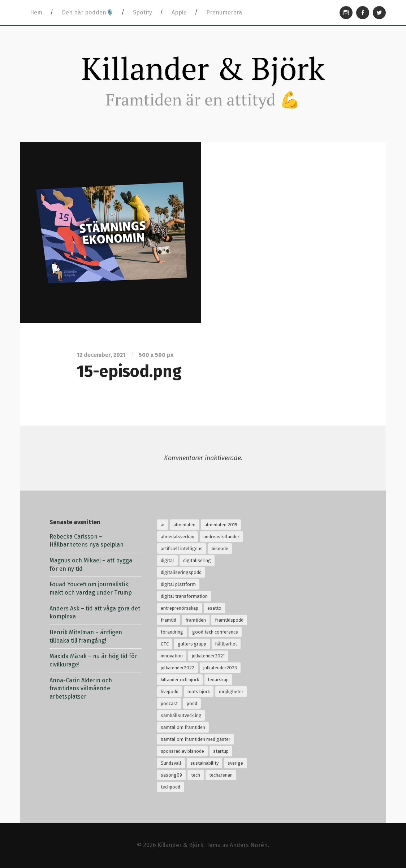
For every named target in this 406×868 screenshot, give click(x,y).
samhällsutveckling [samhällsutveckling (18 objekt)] (181, 715)
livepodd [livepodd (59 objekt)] (170, 692)
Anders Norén (249, 845)
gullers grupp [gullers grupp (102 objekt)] (192, 644)
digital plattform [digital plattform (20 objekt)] (178, 584)
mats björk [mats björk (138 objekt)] (199, 692)
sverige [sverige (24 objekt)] (235, 763)
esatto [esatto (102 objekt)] (214, 608)
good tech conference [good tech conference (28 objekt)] (215, 632)
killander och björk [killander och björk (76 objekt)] (180, 680)
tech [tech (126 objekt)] (196, 775)
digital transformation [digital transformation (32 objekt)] (184, 596)
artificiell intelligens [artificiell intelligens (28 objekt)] (182, 549)
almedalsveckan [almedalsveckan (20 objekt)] (178, 537)
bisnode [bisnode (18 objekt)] (220, 549)
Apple (179, 12)
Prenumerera (224, 12)
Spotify (142, 12)
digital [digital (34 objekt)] (167, 560)
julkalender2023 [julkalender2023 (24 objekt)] (220, 668)
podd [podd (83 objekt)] (192, 703)
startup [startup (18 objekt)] (221, 751)
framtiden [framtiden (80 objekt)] (196, 620)
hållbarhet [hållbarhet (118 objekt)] (226, 644)
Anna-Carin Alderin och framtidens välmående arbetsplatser (81, 688)
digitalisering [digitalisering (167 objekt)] (197, 560)
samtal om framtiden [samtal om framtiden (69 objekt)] (183, 727)
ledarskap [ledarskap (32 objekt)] (218, 680)
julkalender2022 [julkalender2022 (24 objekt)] (178, 668)
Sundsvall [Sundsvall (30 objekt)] (171, 763)
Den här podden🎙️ (88, 12)
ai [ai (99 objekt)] (163, 525)
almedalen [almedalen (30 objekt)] (184, 525)
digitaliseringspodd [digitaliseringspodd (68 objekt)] (181, 572)
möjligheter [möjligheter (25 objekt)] (231, 692)
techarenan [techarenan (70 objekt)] (221, 775)
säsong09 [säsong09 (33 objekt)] (171, 775)
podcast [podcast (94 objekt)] (169, 703)
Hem (36, 12)
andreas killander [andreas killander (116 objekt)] (221, 537)
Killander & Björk (203, 68)
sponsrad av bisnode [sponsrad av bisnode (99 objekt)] (182, 751)
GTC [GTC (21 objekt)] (165, 644)
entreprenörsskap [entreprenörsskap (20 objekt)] (180, 608)
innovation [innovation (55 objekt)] (172, 656)
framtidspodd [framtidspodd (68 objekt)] (229, 620)
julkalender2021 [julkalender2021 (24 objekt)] (208, 656)
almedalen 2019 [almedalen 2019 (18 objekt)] (221, 525)
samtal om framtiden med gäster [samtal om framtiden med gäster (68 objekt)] (196, 739)
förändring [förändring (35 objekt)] (172, 632)
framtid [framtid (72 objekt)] (169, 620)
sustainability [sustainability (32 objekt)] (204, 763)
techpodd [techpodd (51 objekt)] (170, 787)
